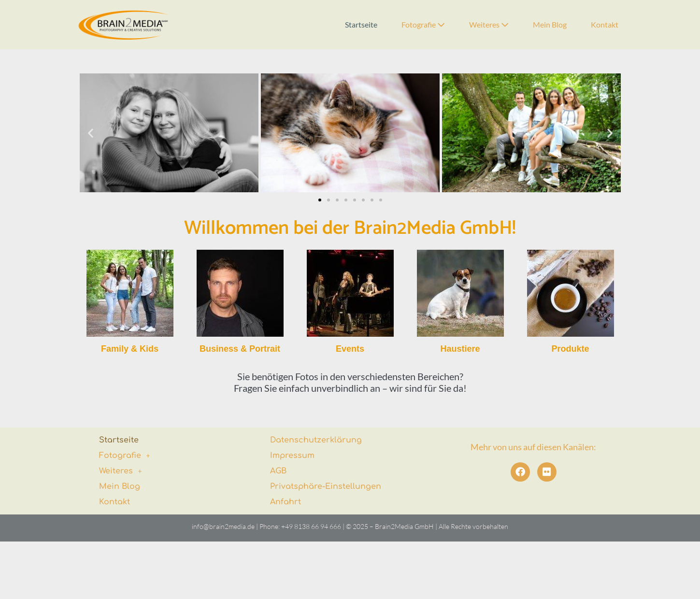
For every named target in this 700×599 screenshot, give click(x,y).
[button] (91, 133)
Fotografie (423, 24)
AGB (278, 471)
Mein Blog (550, 24)
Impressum (292, 456)
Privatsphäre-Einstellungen (326, 486)
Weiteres (489, 24)
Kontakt (605, 24)
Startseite (361, 24)
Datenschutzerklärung (316, 440)
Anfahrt (286, 502)
